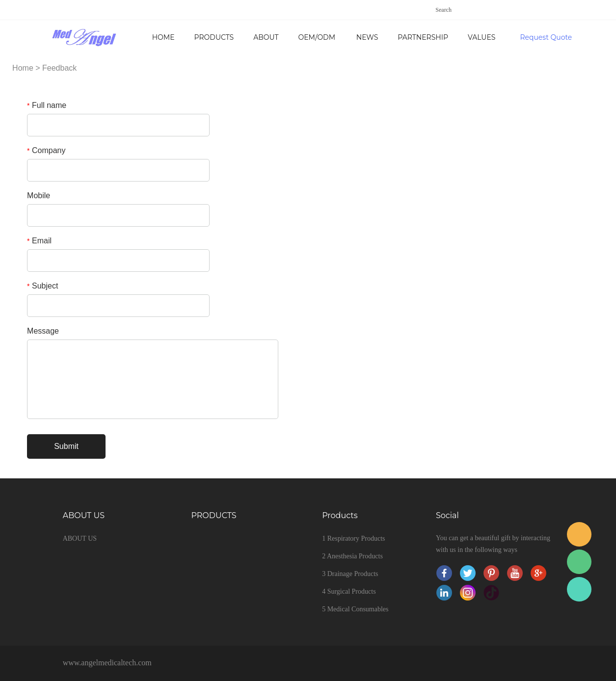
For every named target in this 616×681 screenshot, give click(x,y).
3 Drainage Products (350, 574)
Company (46, 150)
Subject (42, 286)
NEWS (367, 37)
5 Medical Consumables (355, 609)
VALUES (482, 37)
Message (43, 331)
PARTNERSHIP (423, 37)
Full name (47, 105)
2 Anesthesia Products (352, 556)
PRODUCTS (214, 37)
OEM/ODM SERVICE (317, 44)
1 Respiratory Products (353, 538)
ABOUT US (266, 44)
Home (163, 37)
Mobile (39, 196)
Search (443, 10)
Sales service (579, 534)
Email (39, 241)
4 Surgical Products (349, 591)
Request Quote (546, 37)
